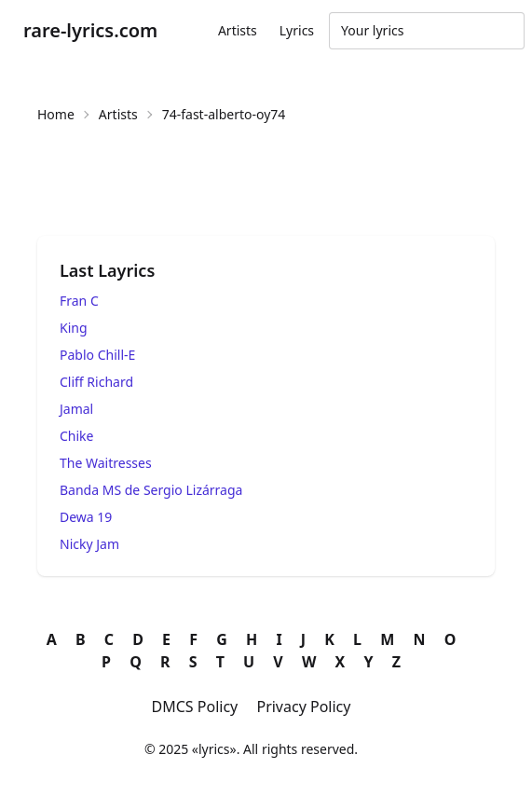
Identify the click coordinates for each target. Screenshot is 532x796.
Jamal (76, 409)
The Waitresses (106, 463)
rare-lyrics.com (90, 30)
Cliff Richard (96, 382)
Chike (76, 436)
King (74, 328)
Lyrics (297, 30)
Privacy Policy (303, 707)
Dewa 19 (86, 517)
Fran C (79, 301)
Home (56, 114)
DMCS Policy (195, 707)
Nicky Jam (89, 544)
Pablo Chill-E (97, 355)
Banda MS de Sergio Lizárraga (151, 490)
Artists (238, 30)
